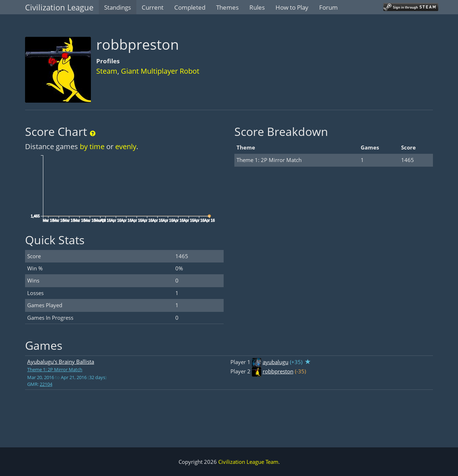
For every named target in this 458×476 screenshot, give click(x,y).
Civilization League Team (248, 462)
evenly (126, 146)
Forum (328, 7)
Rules (257, 7)
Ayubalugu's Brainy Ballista (61, 362)
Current (153, 7)
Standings (118, 7)
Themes (227, 7)
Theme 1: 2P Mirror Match (55, 369)
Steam (107, 71)
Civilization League (59, 7)
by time (92, 146)
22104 (46, 384)
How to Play (292, 7)
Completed (190, 7)
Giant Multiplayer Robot (160, 71)
